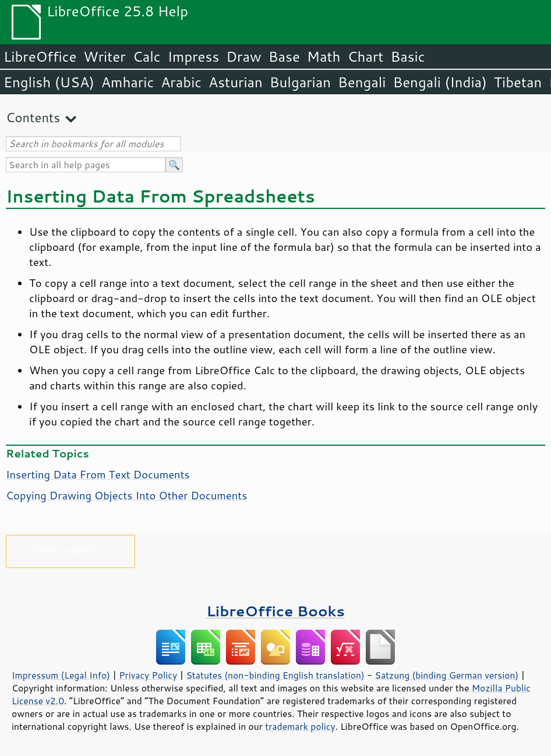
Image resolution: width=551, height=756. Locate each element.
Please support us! (71, 549)
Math (324, 56)
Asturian (236, 82)
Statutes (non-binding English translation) (275, 675)
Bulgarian (300, 82)
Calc (147, 56)
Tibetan (518, 82)
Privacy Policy (148, 675)
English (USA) (49, 82)
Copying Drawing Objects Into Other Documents (126, 495)
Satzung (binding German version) (447, 675)
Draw (243, 56)
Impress (194, 56)
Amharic (128, 82)
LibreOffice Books (275, 611)
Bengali (362, 82)
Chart (365, 56)
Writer (104, 56)
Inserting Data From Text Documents (98, 474)
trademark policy (300, 726)
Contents (33, 117)
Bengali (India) (440, 82)
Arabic (181, 82)
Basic (407, 56)
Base (284, 56)
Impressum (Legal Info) (61, 675)
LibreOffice (40, 56)
